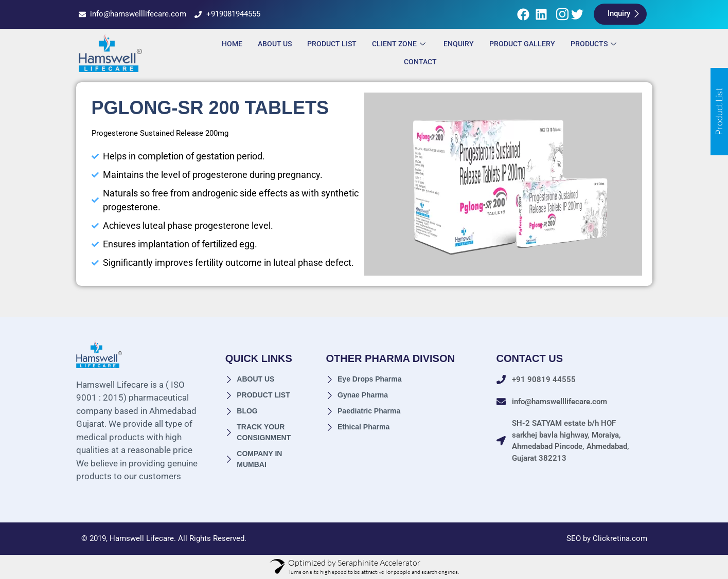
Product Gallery (522, 44)
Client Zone (400, 44)
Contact (420, 62)
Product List (332, 44)
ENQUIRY (459, 44)
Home (232, 44)
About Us (275, 44)
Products (595, 44)
